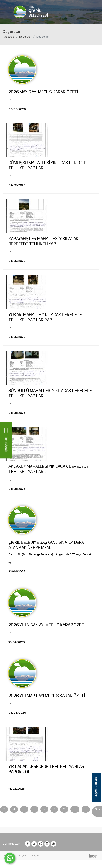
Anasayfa (8, 37)
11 (86, 809)
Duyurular (25, 37)
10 (75, 809)
